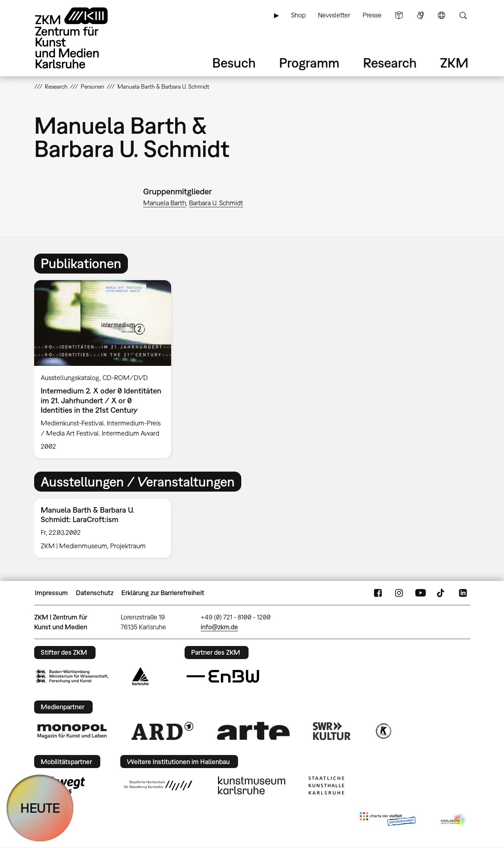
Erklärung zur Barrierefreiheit (163, 593)
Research (390, 63)
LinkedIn (463, 593)
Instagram (399, 593)
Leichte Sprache (399, 15)
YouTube (420, 593)
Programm (309, 63)
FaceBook (378, 593)
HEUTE (40, 808)
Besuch (234, 63)
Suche (463, 15)
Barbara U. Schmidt (216, 203)
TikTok (441, 593)
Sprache (441, 15)
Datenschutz (95, 593)
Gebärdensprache (420, 15)
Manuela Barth (165, 203)
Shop (298, 15)
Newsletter (334, 15)
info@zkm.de (219, 627)
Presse (372, 15)
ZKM (454, 63)
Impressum (51, 593)
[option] (106, 369)
